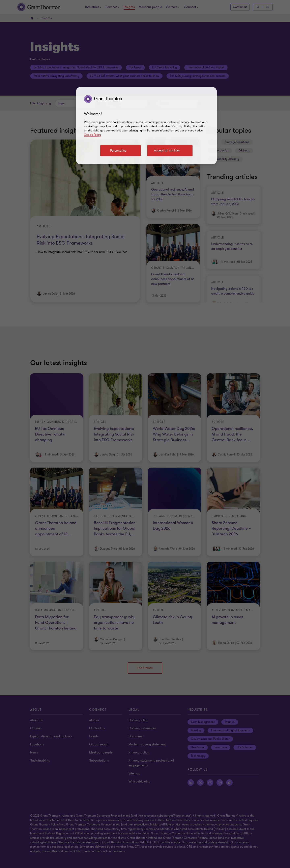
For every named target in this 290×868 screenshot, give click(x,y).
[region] (146, 126)
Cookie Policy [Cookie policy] (92, 135)
